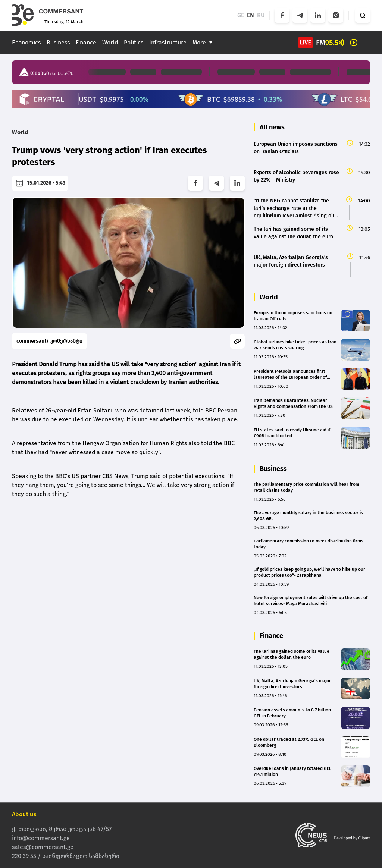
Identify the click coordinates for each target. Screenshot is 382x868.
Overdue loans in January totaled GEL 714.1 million (292, 771)
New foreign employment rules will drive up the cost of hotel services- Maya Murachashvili (311, 601)
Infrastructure (168, 42)
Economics (26, 42)
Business (58, 42)
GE (241, 15)
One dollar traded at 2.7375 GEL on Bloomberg (289, 742)
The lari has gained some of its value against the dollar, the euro (292, 654)
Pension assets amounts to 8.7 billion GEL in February (292, 713)
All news (272, 127)
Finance (86, 42)
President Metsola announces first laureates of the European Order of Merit (290, 375)
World (110, 42)
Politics (134, 42)
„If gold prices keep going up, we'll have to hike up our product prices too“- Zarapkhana (309, 572)
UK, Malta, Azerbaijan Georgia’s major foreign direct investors (292, 684)
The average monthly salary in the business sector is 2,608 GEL (308, 516)
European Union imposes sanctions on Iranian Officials (293, 316)
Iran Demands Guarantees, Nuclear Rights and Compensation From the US (293, 403)
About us (24, 814)
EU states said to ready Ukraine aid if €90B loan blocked (292, 433)
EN (251, 15)
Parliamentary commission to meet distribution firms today (309, 544)
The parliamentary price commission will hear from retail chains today (306, 487)
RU (261, 15)
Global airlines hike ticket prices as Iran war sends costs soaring (295, 345)
